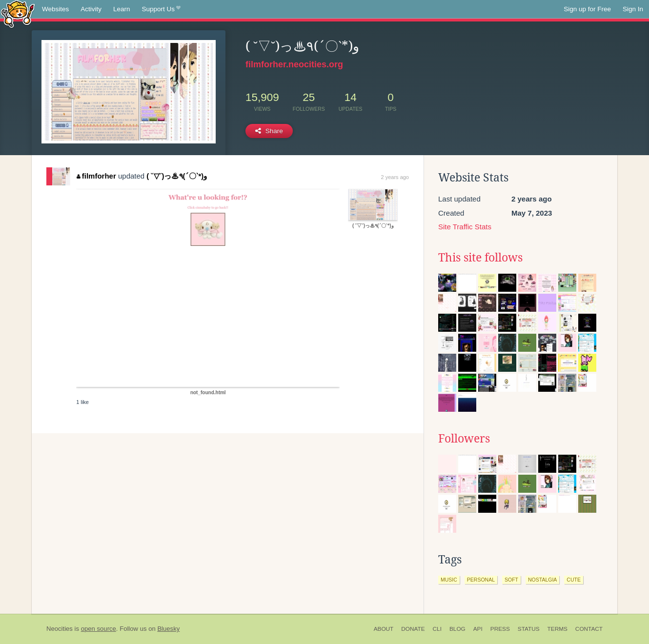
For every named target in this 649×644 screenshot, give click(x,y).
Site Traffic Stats (465, 227)
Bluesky (168, 629)
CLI (437, 629)
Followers (464, 439)
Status (529, 629)
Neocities (60, 629)
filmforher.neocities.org (294, 64)
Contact (589, 629)
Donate (413, 629)
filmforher (96, 176)
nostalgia (542, 580)
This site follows (480, 258)
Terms (558, 629)
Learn (122, 9)
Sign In (633, 9)
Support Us (161, 9)
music (449, 580)
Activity (91, 9)
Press (500, 629)
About (384, 629)
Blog (457, 629)
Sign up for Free (587, 9)
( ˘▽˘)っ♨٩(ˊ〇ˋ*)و (177, 176)
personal (481, 580)
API (478, 629)
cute (574, 580)
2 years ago (395, 177)
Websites (55, 9)
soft (511, 580)
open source (99, 629)
